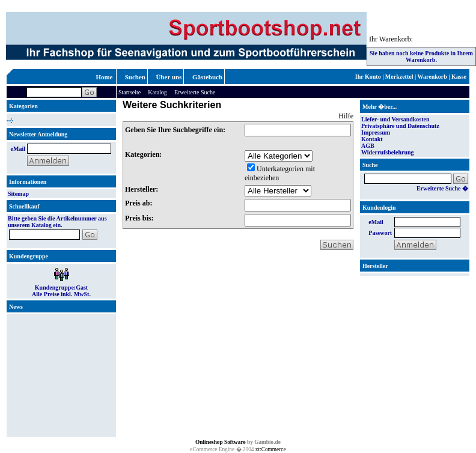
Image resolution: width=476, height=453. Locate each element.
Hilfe (346, 116)
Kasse (459, 77)
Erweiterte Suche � (442, 188)
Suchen (135, 77)
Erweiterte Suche (195, 92)
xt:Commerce (271, 449)
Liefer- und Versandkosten (395, 119)
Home (104, 77)
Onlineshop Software (221, 442)
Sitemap (18, 194)
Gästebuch (207, 77)
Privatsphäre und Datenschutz (400, 126)
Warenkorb (432, 77)
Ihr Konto (368, 77)
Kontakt (372, 139)
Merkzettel (399, 77)
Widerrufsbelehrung (388, 152)
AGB (368, 146)
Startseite (130, 92)
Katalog (157, 92)
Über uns (169, 77)
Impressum (376, 132)
